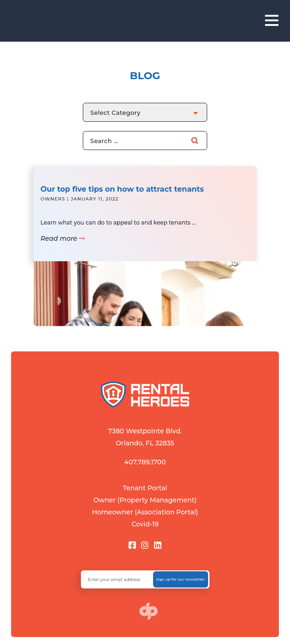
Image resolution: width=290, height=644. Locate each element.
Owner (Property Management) (145, 500)
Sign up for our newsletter (180, 579)
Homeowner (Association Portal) (145, 512)
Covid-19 (145, 524)
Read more (63, 245)
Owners (53, 205)
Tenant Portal (145, 488)
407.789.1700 (145, 462)
